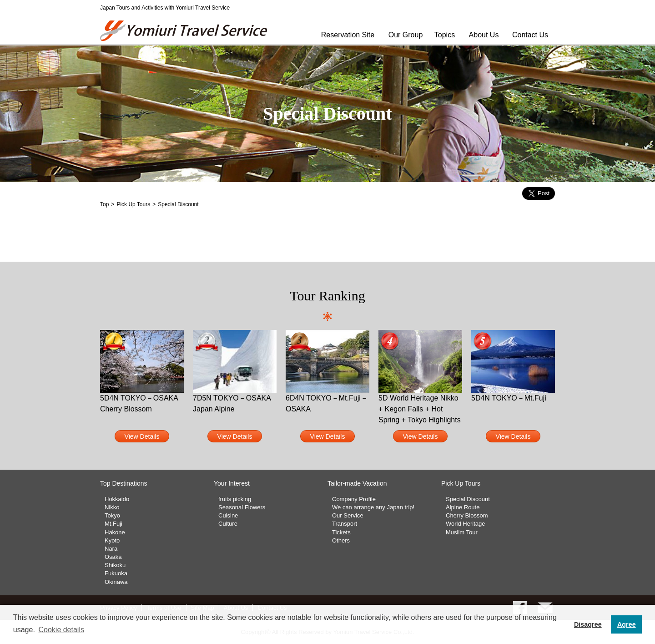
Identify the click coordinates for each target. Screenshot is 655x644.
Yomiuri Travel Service (184, 31)
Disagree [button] (588, 624)
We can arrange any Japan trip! (373, 507)
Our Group (406, 35)
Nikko (112, 507)
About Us (484, 35)
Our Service (348, 515)
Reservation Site (348, 35)
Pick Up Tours (133, 204)
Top (104, 204)
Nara (111, 549)
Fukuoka (116, 573)
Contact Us (530, 35)
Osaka (113, 557)
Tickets (341, 532)
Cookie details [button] (61, 630)
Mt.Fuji (113, 524)
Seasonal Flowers (242, 507)
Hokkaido (117, 499)
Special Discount (468, 499)
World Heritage (465, 524)
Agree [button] (627, 624)
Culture (228, 524)
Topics (445, 35)
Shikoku (115, 565)
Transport (345, 524)
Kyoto (112, 540)
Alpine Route (463, 507)
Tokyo (112, 515)
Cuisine (228, 515)
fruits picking (235, 499)
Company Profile (354, 499)
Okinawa (116, 582)
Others (341, 540)
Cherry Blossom (467, 515)
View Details (142, 436)
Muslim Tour (462, 532)
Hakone (115, 532)
